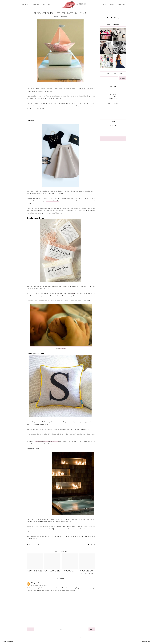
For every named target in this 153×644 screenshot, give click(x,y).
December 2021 (113, 101)
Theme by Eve (146, 642)
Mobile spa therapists (34, 527)
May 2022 (113, 94)
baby (31, 545)
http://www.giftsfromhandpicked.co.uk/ (47, 441)
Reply (29, 596)
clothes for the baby (52, 201)
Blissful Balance (36, 583)
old (92, 629)
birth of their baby (84, 89)
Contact (26, 5)
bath (74, 293)
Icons (112, 5)
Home (18, 5)
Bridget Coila (63, 348)
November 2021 (113, 103)
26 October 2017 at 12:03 (39, 585)
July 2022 (113, 90)
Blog (105, 5)
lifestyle (37, 545)
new (30, 629)
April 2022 (113, 97)
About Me (35, 5)
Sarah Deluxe (12, 642)
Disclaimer (46, 5)
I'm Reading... (122, 5)
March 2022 (113, 99)
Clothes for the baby (33, 588)
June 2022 (113, 92)
